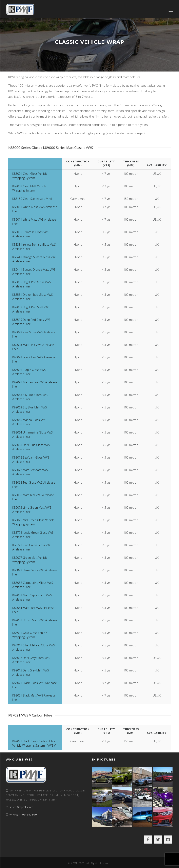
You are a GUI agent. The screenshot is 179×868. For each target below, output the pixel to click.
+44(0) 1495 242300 (23, 815)
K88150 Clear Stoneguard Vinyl (32, 199)
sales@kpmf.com (22, 807)
